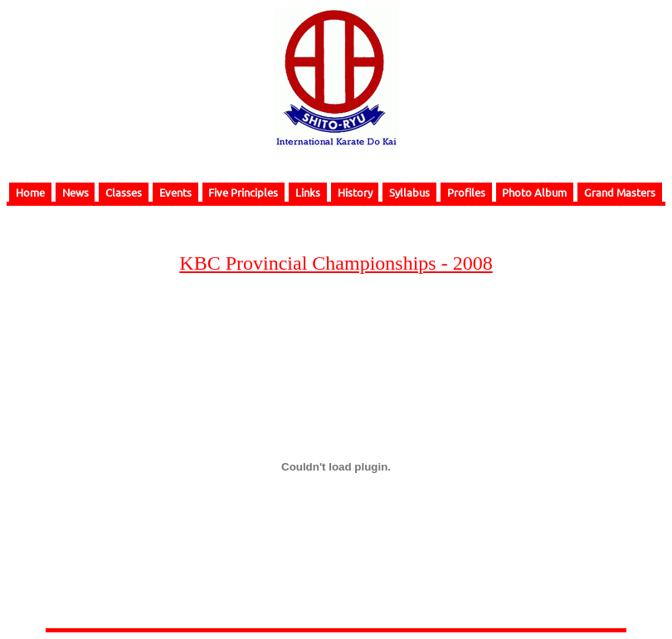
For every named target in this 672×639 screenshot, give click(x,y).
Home (30, 192)
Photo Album (534, 192)
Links (308, 192)
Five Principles (243, 192)
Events (175, 192)
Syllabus (409, 192)
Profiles (466, 192)
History (355, 192)
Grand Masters (620, 192)
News (75, 192)
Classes (124, 192)
